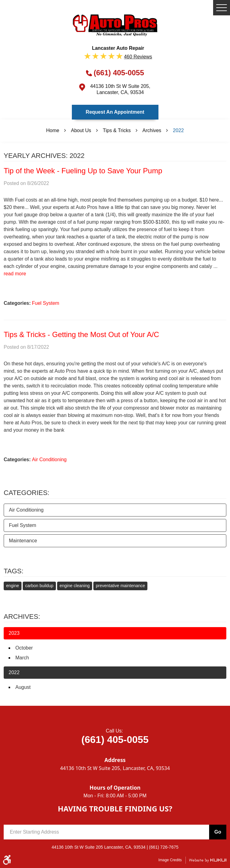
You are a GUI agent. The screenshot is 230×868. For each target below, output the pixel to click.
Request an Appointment (115, 112)
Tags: (14, 571)
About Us (81, 130)
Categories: (27, 493)
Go (218, 832)
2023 (14, 633)
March (22, 658)
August (23, 687)
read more (15, 274)
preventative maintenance (120, 586)
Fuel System (46, 303)
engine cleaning (75, 586)
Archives (152, 130)
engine (13, 586)
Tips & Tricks (117, 130)
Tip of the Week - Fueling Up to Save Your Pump (83, 171)
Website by (208, 860)
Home (53, 130)
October (24, 648)
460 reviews (138, 57)
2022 (178, 130)
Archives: (22, 617)
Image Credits (170, 860)
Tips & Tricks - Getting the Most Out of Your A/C (81, 334)
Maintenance (23, 541)
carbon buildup (39, 586)
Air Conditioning (49, 460)
